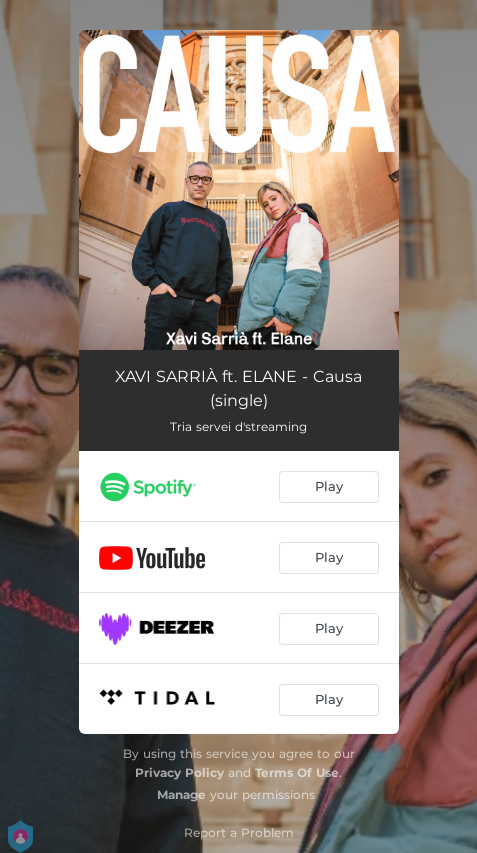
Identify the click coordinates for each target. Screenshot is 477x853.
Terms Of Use (297, 772)
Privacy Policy (179, 772)
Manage (181, 794)
